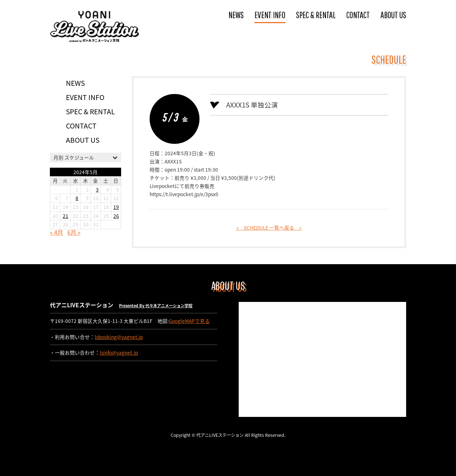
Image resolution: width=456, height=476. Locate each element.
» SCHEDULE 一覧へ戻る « (269, 227)
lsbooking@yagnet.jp (119, 337)
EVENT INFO (270, 15)
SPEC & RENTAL (316, 15)
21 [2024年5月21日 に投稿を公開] (66, 216)
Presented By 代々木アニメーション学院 (156, 306)
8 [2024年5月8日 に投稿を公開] (77, 198)
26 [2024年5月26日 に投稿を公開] (116, 216)
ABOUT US (393, 15)
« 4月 (56, 232)
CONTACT (358, 15)
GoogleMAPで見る (189, 321)
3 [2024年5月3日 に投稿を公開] (97, 189)
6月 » (74, 232)
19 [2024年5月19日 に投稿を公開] (116, 207)
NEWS (236, 15)
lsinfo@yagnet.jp (119, 352)
